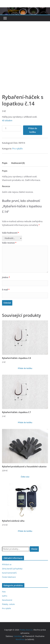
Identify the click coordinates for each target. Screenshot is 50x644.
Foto (4, 592)
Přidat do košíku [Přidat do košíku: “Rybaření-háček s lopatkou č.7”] (25, 422)
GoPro (5, 596)
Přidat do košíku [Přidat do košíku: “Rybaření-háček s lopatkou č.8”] (25, 368)
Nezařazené (7, 600)
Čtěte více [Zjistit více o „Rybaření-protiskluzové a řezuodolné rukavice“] (25, 477)
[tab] (5, 164)
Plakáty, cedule (8, 604)
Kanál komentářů (9, 573)
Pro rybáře (17, 149)
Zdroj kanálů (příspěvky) (12, 569)
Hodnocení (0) (18, 163)
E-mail (6, 290)
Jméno (6, 277)
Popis (5, 163)
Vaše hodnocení (11, 233)
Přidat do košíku (33, 130)
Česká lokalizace (9, 577)
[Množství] (12, 128)
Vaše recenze (9, 243)
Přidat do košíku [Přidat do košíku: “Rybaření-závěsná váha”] (25, 531)
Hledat (34, 549)
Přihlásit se (7, 564)
